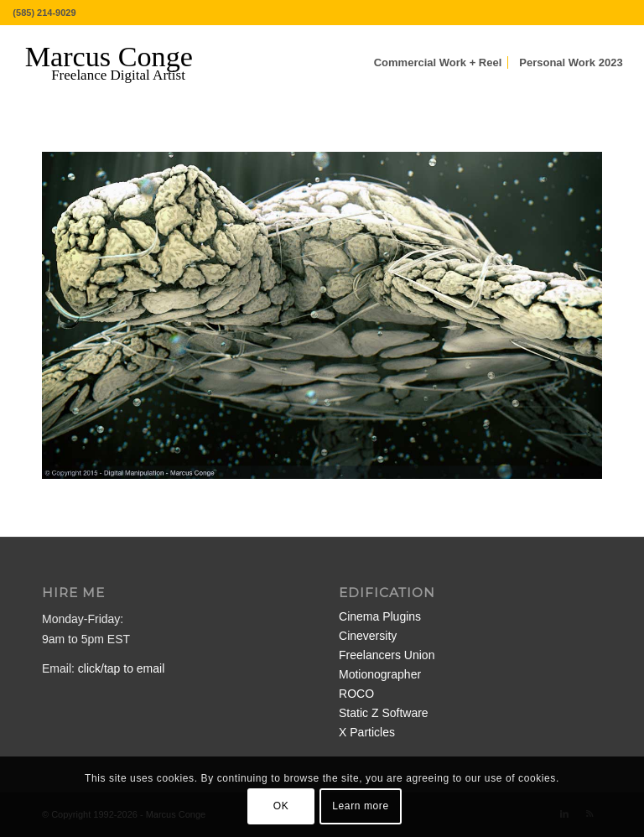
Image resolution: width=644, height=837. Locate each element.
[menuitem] (438, 63)
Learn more (360, 806)
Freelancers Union (387, 655)
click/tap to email (121, 668)
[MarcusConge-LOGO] (122, 63)
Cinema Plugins (380, 616)
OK (281, 806)
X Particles (367, 732)
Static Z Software (384, 713)
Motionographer (380, 674)
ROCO (356, 694)
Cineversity (368, 636)
